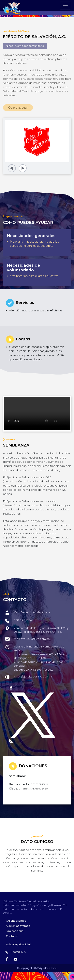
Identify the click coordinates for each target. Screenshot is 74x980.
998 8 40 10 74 (23, 620)
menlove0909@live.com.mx (32, 639)
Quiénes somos (16, 921)
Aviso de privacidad (18, 944)
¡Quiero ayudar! (18, 108)
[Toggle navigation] (65, 6)
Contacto (12, 936)
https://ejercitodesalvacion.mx (33, 676)
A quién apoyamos (18, 926)
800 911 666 (18, 952)
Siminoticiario (15, 931)
